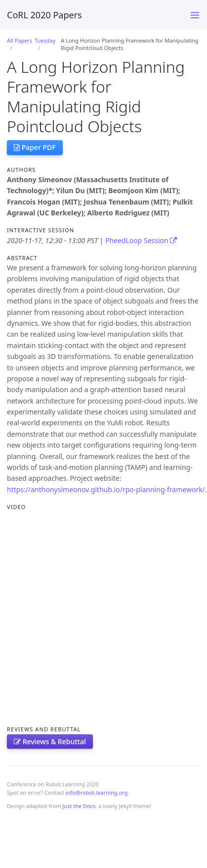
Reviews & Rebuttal (50, 741)
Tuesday (45, 40)
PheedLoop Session (141, 240)
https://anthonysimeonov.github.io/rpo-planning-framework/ (106, 489)
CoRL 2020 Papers (44, 15)
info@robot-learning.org (97, 792)
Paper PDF (35, 147)
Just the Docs (79, 806)
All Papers (20, 40)
